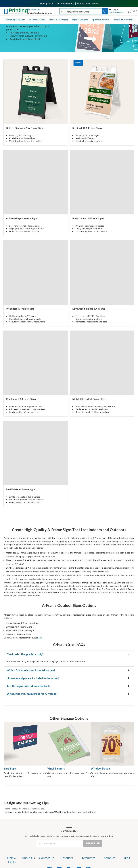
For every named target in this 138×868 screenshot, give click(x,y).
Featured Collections (123, 20)
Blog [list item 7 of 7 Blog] (127, 858)
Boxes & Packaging (59, 20)
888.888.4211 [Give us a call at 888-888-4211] (33, 9)
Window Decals (101, 768)
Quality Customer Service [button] (39, 13)
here (39, 638)
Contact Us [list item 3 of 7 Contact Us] (47, 858)
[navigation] (116, 12)
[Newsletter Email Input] (60, 843)
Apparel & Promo (100, 20)
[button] (105, 11)
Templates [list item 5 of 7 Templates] (88, 858)
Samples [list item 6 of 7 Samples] (110, 858)
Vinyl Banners (56, 768)
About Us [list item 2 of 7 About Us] (28, 858)
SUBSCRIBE (93, 843)
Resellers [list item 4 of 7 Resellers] (67, 858)
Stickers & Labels (37, 20)
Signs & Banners (80, 20)
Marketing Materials (15, 20)
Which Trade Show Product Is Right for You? (25, 809)
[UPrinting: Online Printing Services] (16, 11)
